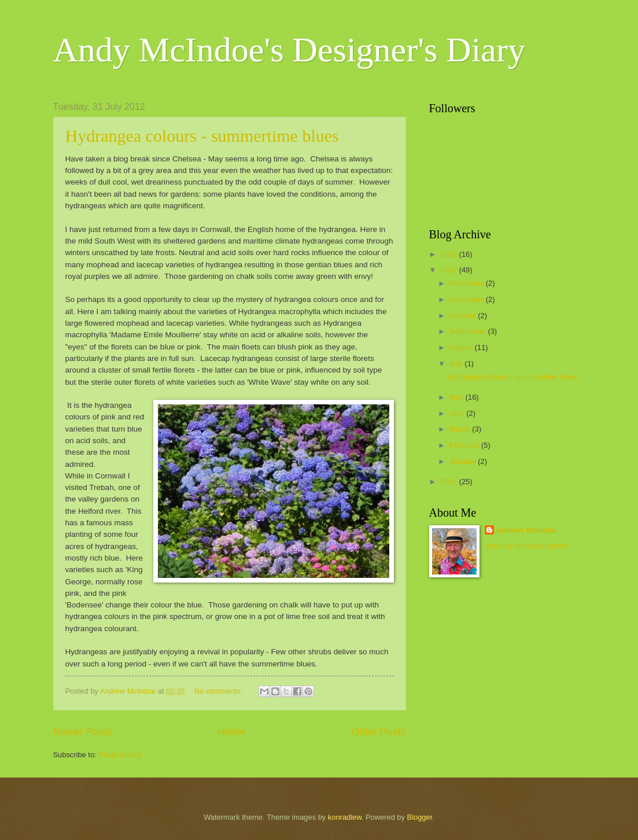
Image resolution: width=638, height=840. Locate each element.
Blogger (420, 817)
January (464, 461)
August (462, 347)
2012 (449, 270)
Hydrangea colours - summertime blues (202, 136)
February (465, 445)
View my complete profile (526, 546)
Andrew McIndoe (526, 530)
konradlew (345, 817)
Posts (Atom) (120, 755)
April (458, 413)
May (458, 397)
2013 (449, 254)
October (464, 316)
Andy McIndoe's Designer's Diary (289, 50)
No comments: (220, 691)
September (469, 331)
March (461, 429)
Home (231, 732)
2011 (449, 482)
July (457, 364)
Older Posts (378, 732)
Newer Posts (83, 732)
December (468, 283)
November (468, 299)
